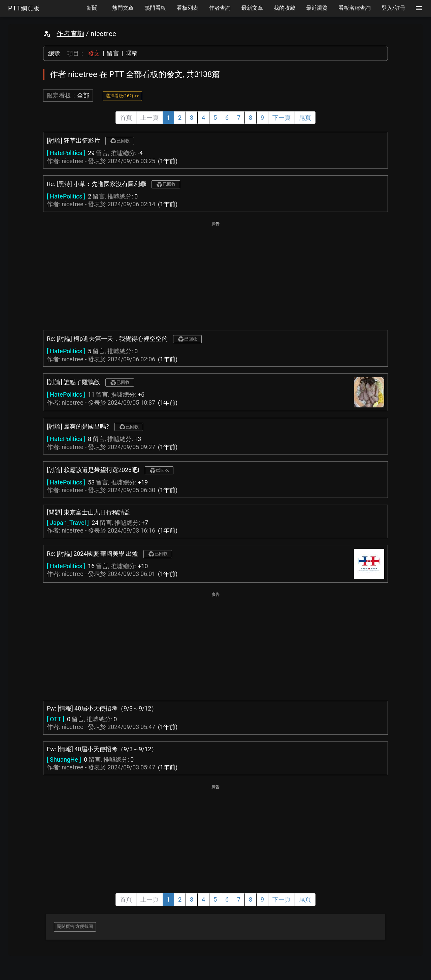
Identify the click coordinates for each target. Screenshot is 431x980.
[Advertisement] (215, 275)
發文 (94, 53)
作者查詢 (70, 34)
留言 (113, 53)
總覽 (54, 53)
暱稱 (132, 53)
